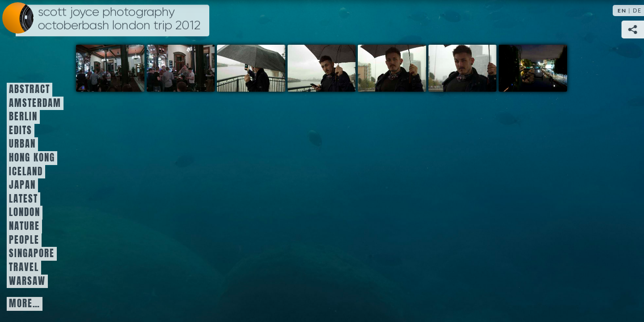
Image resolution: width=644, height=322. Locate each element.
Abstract (30, 89)
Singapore (32, 254)
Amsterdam (35, 103)
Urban (22, 144)
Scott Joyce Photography (119, 19)
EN (622, 11)
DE (637, 11)
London (25, 212)
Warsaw (27, 281)
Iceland (26, 172)
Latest (23, 199)
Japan (22, 185)
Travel (24, 267)
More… (25, 304)
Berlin (23, 117)
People (24, 240)
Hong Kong (32, 158)
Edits (21, 131)
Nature (24, 226)
